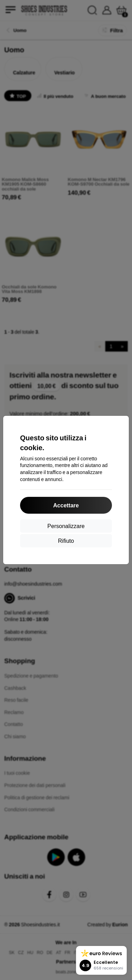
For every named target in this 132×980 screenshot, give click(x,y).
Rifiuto (66, 541)
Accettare (66, 505)
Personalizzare (66, 526)
